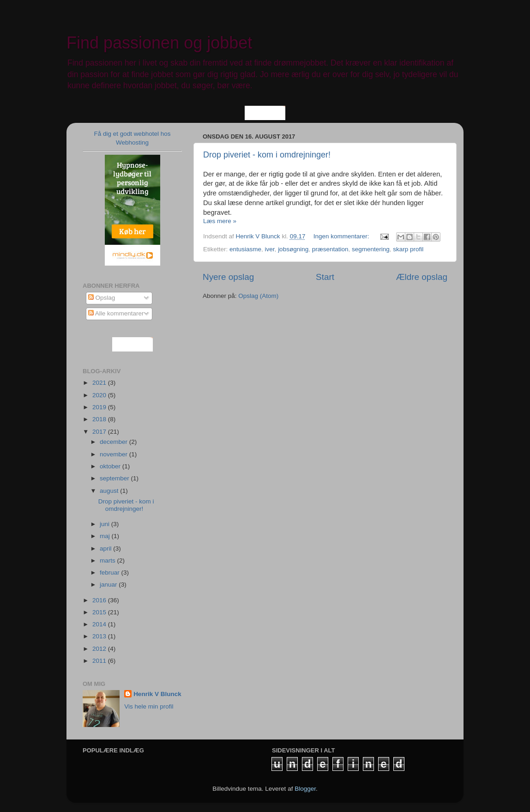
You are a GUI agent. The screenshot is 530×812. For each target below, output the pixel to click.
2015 (100, 612)
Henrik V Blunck (157, 694)
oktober (111, 466)
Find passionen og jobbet (159, 43)
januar (109, 585)
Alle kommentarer (116, 313)
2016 (100, 600)
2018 (100, 419)
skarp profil (408, 249)
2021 (100, 383)
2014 (100, 624)
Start (325, 277)
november (114, 454)
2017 (100, 432)
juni (105, 524)
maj (106, 536)
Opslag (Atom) (258, 296)
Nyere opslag (228, 277)
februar (111, 573)
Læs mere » (220, 221)
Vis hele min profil (149, 706)
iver (270, 249)
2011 (100, 661)
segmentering (371, 249)
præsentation (330, 249)
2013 (100, 636)
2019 (100, 407)
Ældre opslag (422, 277)
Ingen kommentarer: (342, 236)
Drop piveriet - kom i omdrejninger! (267, 155)
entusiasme (245, 249)
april (106, 548)
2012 (100, 649)
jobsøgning (293, 249)
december (114, 442)
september (115, 478)
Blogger (305, 789)
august (110, 491)
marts (108, 561)
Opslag (102, 298)
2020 (100, 395)
